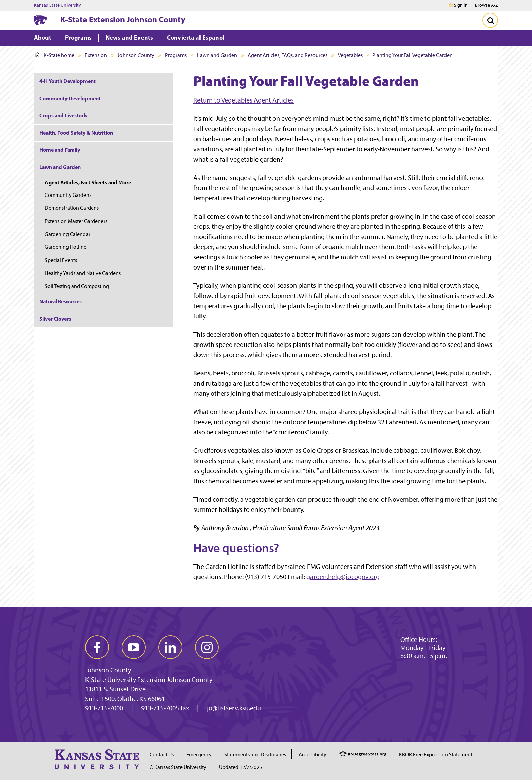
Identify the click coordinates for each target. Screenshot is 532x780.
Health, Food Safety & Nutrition (76, 133)
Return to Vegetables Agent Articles (244, 100)
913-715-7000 (104, 708)
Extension (96, 55)
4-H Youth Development (68, 81)
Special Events (61, 260)
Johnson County (136, 55)
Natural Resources (61, 301)
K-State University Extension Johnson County (149, 680)
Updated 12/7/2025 (240, 767)
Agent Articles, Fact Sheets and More (88, 182)
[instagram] (207, 647)
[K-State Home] (41, 20)
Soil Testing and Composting (77, 286)
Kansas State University (58, 5)
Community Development (70, 98)
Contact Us (162, 754)
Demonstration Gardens (72, 208)
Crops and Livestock (63, 115)
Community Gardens (68, 195)
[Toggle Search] (490, 20)
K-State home (55, 55)
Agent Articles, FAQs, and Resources (288, 55)
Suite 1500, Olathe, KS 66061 (125, 699)
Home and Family (60, 150)
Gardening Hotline (66, 247)
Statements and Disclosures (255, 754)
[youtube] (134, 647)
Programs (176, 55)
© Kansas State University (178, 767)
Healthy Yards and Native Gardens (83, 273)
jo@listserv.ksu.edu (234, 708)
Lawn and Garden (217, 55)
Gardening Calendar (68, 234)
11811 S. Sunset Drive (115, 689)
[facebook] (97, 647)
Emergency (199, 754)
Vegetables (350, 55)
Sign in (461, 5)
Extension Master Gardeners (76, 221)
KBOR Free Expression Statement (436, 754)
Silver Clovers (55, 319)
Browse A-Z (487, 5)
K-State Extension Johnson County (123, 19)
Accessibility (312, 754)
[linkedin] (170, 647)
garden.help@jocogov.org (343, 577)
